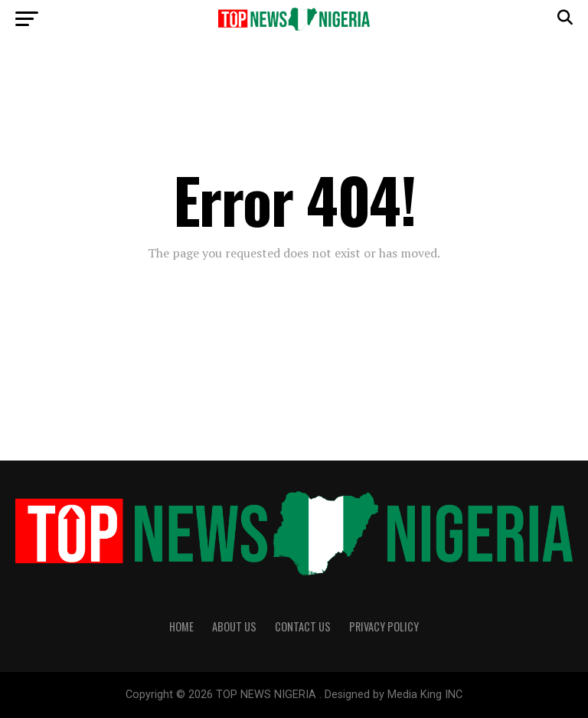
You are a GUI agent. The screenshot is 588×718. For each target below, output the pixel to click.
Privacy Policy (384, 626)
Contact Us (303, 626)
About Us (234, 626)
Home (181, 626)
